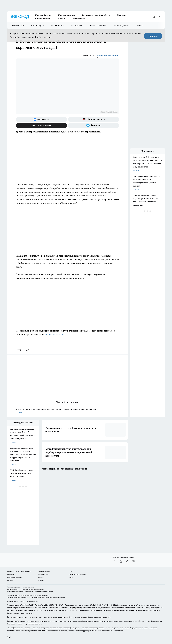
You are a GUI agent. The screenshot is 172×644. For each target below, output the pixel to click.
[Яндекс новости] (94, 119)
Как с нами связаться (15, 577)
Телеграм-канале (54, 334)
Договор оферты (44, 571)
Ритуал (140, 25)
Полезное (122, 15)
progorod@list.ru (59, 597)
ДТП (71, 571)
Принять (153, 36)
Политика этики (44, 574)
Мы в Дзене (77, 25)
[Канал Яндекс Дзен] (41, 125)
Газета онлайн (17, 25)
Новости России (43, 15)
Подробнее (118, 631)
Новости (41, 581)
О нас (71, 577)
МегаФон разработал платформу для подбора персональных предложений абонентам (68, 411)
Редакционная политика (78, 574)
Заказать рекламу (122, 25)
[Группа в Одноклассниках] (121, 561)
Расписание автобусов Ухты (96, 15)
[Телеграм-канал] (94, 125)
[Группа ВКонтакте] (41, 119)
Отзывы (41, 577)
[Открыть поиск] (154, 17)
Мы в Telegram (38, 25)
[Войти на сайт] (160, 17)
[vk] (20, 350)
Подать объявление (98, 25)
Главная (10, 581)
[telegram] (28, 350)
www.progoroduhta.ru (27, 587)
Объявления (79, 18)
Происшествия (42, 18)
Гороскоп (61, 18)
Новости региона (67, 15)
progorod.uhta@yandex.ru (16, 601)
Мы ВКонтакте (58, 25)
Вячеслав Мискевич (108, 56)
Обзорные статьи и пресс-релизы (19, 571)
